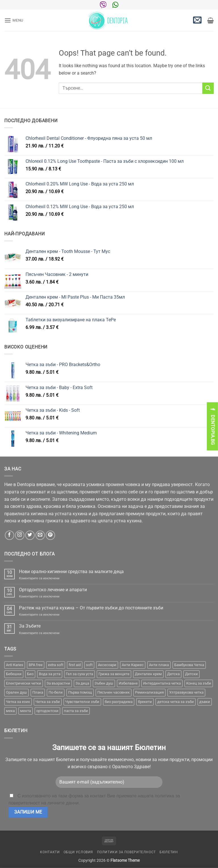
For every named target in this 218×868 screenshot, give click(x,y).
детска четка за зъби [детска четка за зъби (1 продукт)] (176, 702)
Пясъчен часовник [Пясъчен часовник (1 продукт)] (114, 692)
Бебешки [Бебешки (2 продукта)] (14, 674)
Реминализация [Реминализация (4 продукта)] (149, 692)
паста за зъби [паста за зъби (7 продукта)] (76, 711)
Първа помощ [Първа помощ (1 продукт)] (80, 692)
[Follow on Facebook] (10, 535)
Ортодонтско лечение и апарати (53, 590)
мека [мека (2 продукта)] (10, 711)
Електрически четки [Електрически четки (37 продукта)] (24, 683)
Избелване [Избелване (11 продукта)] (128, 683)
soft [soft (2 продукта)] (89, 665)
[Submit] (208, 88)
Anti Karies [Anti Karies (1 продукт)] (15, 665)
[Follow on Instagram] (20, 535)
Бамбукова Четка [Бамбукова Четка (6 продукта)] (189, 665)
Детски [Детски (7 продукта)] (191, 674)
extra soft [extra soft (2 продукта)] (56, 665)
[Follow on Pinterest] (50, 535)
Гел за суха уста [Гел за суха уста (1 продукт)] (79, 674)
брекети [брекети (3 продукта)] (145, 702)
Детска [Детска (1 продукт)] (173, 674)
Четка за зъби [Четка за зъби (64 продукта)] (48, 702)
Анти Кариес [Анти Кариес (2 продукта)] (133, 665)
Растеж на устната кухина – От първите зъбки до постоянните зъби (91, 608)
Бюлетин (169, 852)
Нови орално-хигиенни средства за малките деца (71, 572)
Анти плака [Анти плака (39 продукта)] (159, 665)
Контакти (50, 852)
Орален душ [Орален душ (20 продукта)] (16, 692)
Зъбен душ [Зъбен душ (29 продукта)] (104, 683)
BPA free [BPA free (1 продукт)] (36, 665)
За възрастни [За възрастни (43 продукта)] (58, 683)
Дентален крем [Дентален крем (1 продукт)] (148, 674)
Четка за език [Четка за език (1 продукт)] (18, 702)
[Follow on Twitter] (30, 535)
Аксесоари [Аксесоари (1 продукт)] (107, 665)
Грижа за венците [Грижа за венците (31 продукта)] (114, 674)
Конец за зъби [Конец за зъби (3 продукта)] (199, 683)
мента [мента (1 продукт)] (26, 711)
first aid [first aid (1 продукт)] (75, 665)
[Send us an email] (40, 535)
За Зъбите (30, 626)
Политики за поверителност (126, 852)
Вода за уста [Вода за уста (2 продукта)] (50, 674)
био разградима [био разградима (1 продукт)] (119, 702)
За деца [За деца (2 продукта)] (82, 683)
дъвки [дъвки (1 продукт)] (205, 702)
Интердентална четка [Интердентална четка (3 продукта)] (162, 683)
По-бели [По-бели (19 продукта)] (56, 692)
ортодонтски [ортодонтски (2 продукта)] (47, 711)
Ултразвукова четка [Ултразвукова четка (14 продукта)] (186, 692)
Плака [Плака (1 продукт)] (38, 692)
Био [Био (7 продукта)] (30, 674)
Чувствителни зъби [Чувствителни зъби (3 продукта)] (82, 702)
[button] (14, 20)
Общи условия (78, 852)
